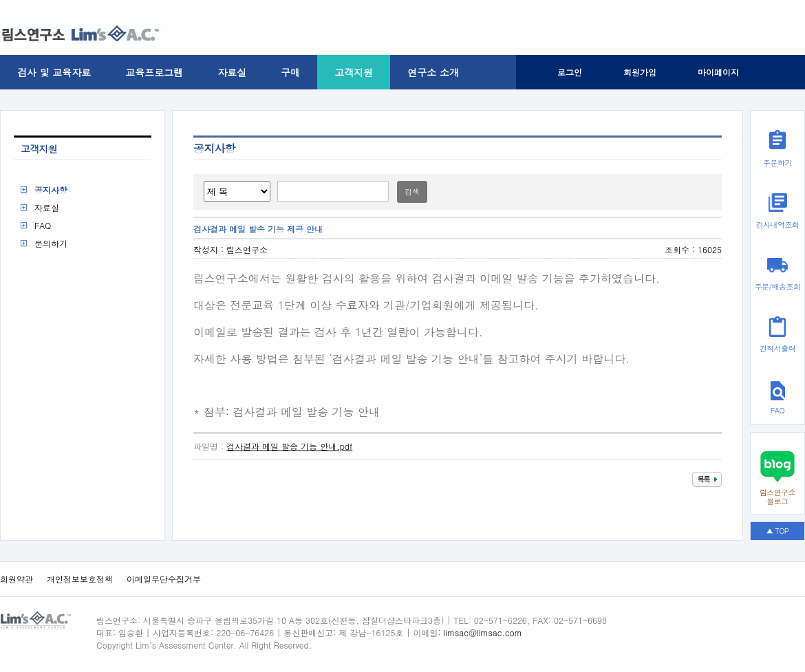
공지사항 (51, 189)
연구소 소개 (433, 72)
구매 (290, 72)
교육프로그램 (154, 72)
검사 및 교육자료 (54, 72)
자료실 (232, 72)
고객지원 (354, 72)
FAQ (43, 225)
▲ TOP (778, 531)
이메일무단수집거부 (164, 579)
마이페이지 (718, 72)
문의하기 (51, 243)
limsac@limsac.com (483, 632)
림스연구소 (247, 249)
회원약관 (17, 579)
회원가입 (640, 72)
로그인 (570, 72)
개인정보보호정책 (80, 579)
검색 (412, 192)
